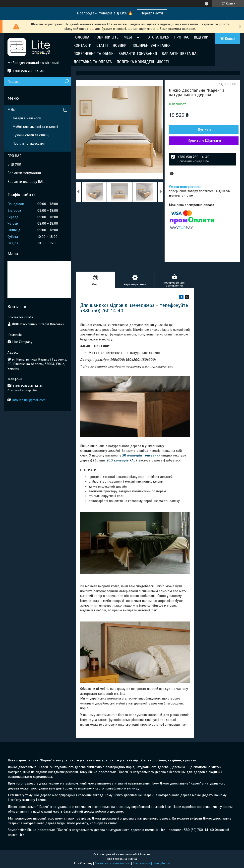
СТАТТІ (102, 45)
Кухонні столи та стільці (31, 135)
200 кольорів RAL (121, 460)
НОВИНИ (120, 45)
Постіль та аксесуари (29, 144)
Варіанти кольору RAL (26, 182)
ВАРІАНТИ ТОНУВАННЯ (138, 54)
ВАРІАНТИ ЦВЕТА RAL (180, 54)
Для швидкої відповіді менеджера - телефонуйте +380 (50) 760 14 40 (134, 308)
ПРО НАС (182, 37)
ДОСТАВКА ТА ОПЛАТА (93, 62)
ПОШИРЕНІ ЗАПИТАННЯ (151, 45)
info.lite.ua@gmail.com (29, 400)
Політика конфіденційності (151, 863)
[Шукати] (67, 82)
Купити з (204, 141)
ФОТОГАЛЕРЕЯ (157, 37)
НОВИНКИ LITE (106, 37)
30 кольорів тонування (141, 455)
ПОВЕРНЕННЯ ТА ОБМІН (93, 54)
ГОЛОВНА (81, 37)
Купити (204, 129)
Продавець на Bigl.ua (122, 859)
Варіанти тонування (24, 173)
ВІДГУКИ (201, 37)
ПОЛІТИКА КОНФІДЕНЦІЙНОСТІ (143, 62)
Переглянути (152, 13)
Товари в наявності (27, 118)
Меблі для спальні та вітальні (35, 127)
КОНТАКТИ (82, 45)
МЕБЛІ (129, 37)
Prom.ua (145, 854)
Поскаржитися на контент (113, 863)
